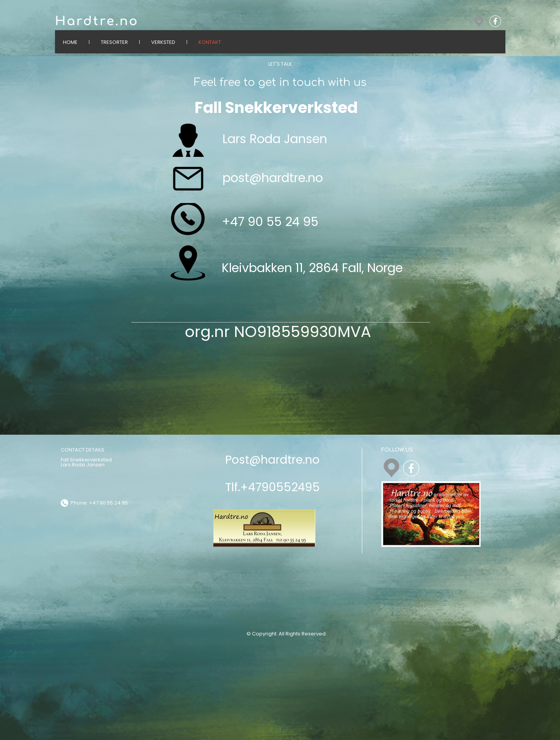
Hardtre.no (97, 21)
